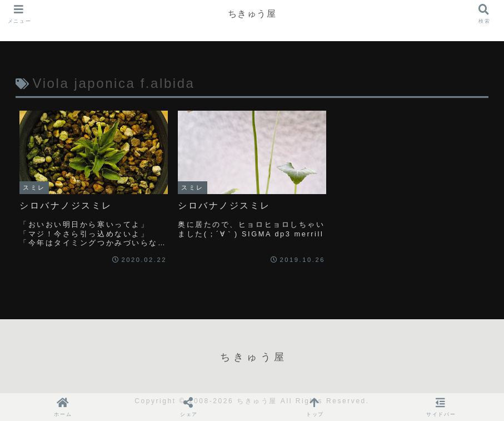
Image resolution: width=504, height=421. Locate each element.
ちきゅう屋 (252, 14)
